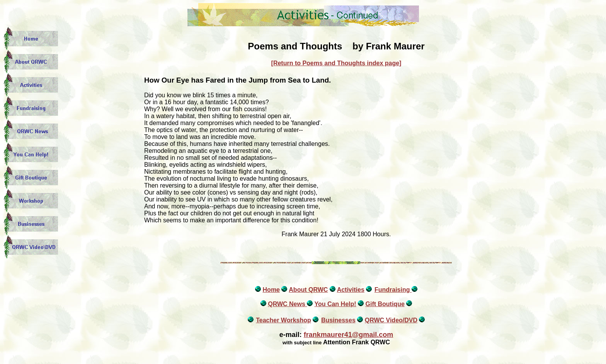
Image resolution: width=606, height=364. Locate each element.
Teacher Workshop (283, 320)
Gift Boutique (385, 304)
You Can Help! (335, 304)
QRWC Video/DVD (391, 320)
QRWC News (287, 304)
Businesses (338, 320)
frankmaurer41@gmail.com (349, 335)
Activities (351, 290)
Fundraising (393, 290)
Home (271, 290)
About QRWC (308, 290)
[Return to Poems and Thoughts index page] (336, 63)
